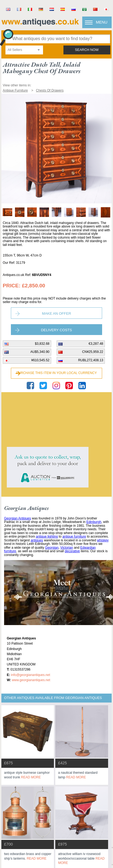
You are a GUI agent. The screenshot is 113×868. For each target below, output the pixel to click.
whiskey (103, 540)
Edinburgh (94, 522)
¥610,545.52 (40, 360)
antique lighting (47, 537)
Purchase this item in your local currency (57, 373)
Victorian (67, 548)
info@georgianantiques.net (30, 675)
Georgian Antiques (18, 518)
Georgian (52, 548)
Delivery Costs (57, 330)
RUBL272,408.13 (91, 360)
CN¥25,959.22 (93, 352)
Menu (102, 22)
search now (87, 50)
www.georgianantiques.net (31, 680)
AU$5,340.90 (40, 352)
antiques (37, 540)
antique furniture (74, 537)
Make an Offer (57, 313)
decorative (72, 551)
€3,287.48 (96, 344)
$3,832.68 (42, 344)
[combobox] (24, 50)
